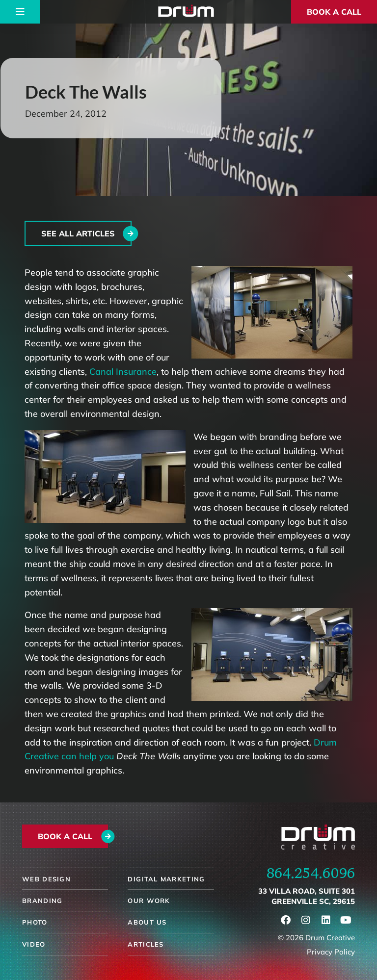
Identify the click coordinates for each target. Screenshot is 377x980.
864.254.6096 (311, 873)
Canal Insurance (123, 372)
